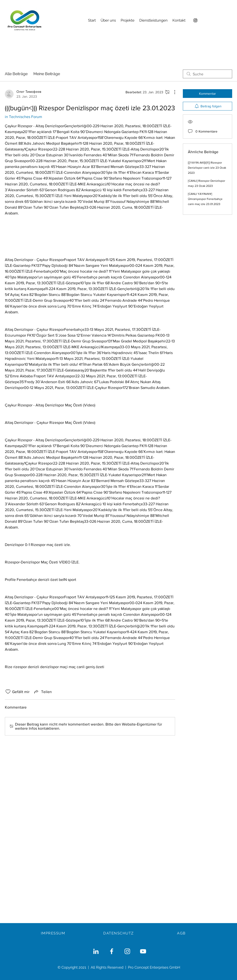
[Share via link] (43, 692)
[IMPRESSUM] (53, 933)
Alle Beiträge (16, 74)
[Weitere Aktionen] (172, 92)
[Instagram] (195, 20)
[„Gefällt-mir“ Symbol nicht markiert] (8, 692)
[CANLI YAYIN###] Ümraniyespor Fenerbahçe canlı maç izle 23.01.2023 (205, 199)
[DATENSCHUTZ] (119, 933)
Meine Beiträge (47, 74)
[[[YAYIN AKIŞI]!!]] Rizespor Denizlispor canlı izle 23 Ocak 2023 (207, 168)
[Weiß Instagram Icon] (127, 951)
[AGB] (182, 933)
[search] (207, 74)
